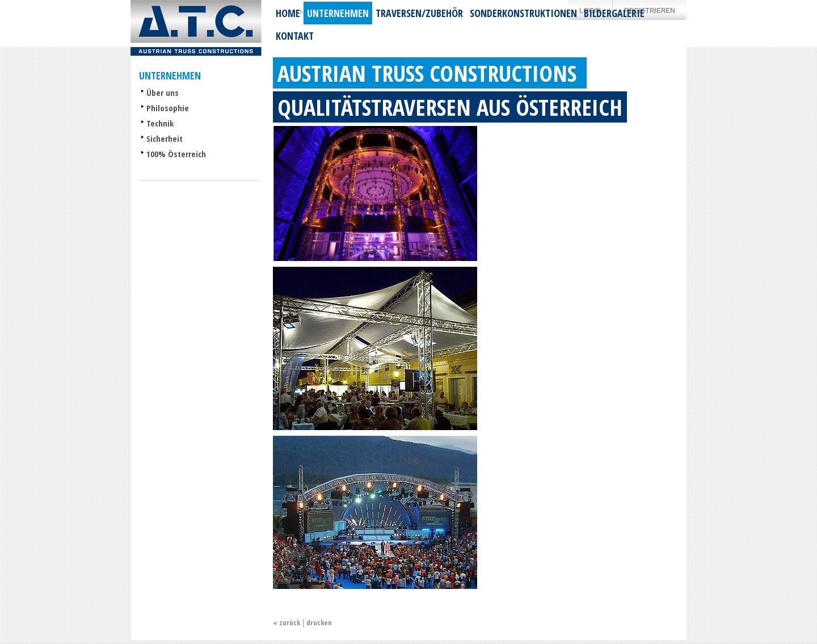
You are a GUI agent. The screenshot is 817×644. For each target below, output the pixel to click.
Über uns (163, 92)
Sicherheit (165, 138)
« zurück (287, 622)
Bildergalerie (614, 13)
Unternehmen (338, 13)
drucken (319, 622)
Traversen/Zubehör (419, 13)
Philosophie (168, 108)
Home (288, 13)
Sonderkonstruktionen (523, 13)
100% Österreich (176, 154)
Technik (160, 123)
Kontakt (295, 36)
